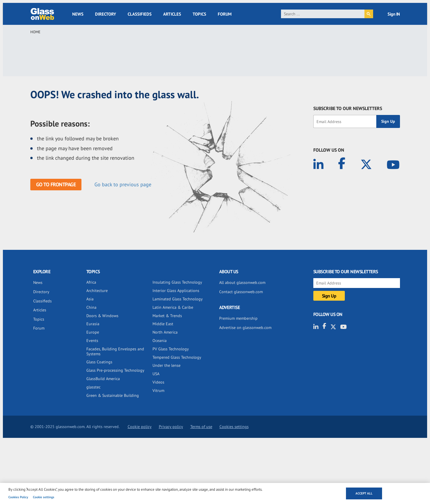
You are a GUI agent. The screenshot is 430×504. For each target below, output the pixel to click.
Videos (158, 382)
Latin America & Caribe (173, 307)
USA (156, 374)
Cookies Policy (18, 497)
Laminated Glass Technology (178, 299)
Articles (172, 14)
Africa (91, 282)
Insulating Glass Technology (177, 282)
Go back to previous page (123, 184)
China (91, 307)
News (78, 14)
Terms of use (201, 427)
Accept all (364, 493)
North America (165, 332)
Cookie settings (44, 497)
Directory (106, 14)
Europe (93, 332)
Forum (225, 14)
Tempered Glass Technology (177, 357)
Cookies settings (234, 427)
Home (35, 32)
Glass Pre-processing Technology (115, 370)
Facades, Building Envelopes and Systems (115, 351)
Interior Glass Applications (176, 291)
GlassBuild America (103, 379)
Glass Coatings (99, 362)
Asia (90, 299)
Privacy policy (171, 427)
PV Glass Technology (171, 349)
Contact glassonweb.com (241, 292)
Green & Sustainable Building (113, 395)
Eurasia (93, 324)
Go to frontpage (56, 184)
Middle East (163, 324)
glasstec (93, 387)
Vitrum (158, 390)
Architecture (97, 291)
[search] (323, 14)
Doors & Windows (102, 316)
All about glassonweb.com (242, 282)
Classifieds (140, 14)
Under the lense (166, 365)
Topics (199, 14)
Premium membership (238, 318)
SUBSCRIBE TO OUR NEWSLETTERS (348, 108)
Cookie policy (140, 427)
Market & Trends (167, 316)
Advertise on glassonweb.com (245, 328)
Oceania (160, 341)
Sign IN (394, 14)
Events (92, 341)
